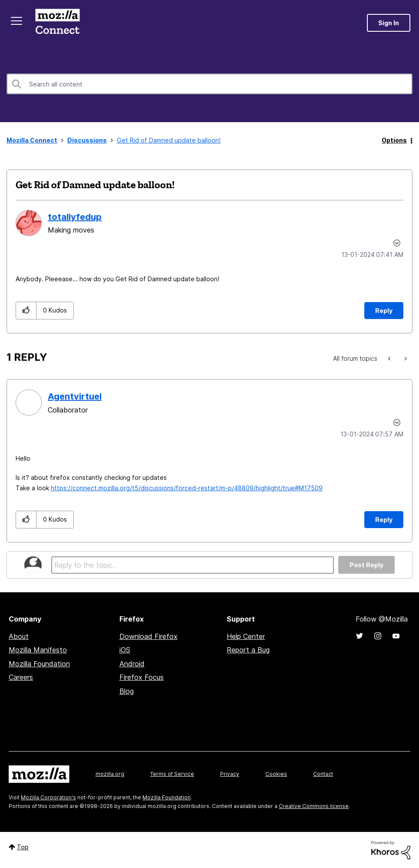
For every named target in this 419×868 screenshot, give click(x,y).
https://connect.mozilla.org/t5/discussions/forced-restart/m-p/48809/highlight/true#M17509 (187, 488)
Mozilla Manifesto (38, 650)
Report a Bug (248, 650)
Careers (21, 677)
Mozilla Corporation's (48, 797)
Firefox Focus (142, 677)
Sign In (389, 23)
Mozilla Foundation (39, 664)
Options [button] (394, 140)
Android (132, 664)
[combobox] (209, 84)
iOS (125, 650)
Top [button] (23, 847)
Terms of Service (172, 774)
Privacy (230, 774)
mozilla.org (110, 774)
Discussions (87, 140)
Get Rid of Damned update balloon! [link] (169, 140)
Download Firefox (148, 636)
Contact (323, 774)
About (19, 636)
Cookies (276, 774)
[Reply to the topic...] (193, 565)
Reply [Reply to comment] (384, 520)
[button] (26, 311)
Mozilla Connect (57, 23)
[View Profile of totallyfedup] (75, 217)
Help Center (246, 636)
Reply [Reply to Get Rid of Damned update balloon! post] (384, 311)
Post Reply (366, 565)
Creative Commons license (314, 806)
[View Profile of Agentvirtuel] (75, 396)
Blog (127, 691)
